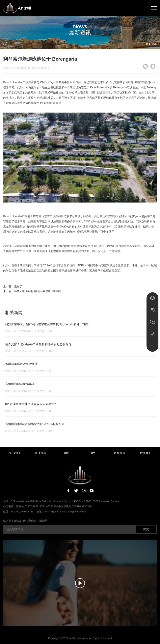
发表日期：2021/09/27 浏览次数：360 (29, 391)
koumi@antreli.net (55, 512)
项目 (67, 453)
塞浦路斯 (40, 453)
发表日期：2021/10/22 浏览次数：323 (29, 371)
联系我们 (146, 453)
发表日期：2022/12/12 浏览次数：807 (29, 351)
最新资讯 (151, 44)
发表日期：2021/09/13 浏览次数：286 (29, 431)
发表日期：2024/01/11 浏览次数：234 (29, 331)
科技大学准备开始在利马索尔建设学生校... (40, 291)
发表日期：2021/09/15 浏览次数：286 (29, 411)
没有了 (18, 286)
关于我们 (14, 453)
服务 (93, 453)
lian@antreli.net (77, 512)
